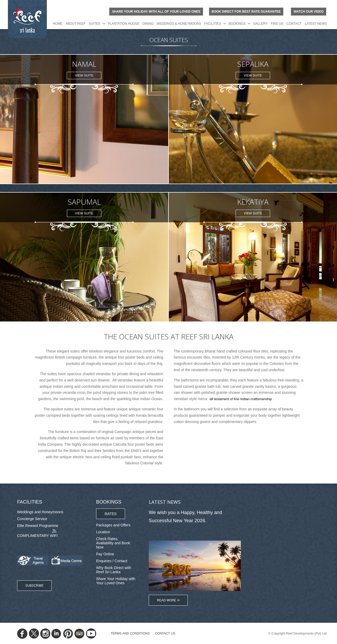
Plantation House (124, 24)
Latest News (316, 24)
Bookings (237, 24)
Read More (167, 600)
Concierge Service (32, 519)
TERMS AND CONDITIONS (130, 633)
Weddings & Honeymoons (179, 24)
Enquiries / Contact (112, 561)
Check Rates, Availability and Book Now (113, 543)
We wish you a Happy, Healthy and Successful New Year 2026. (185, 517)
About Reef (76, 24)
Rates (111, 514)
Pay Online (105, 554)
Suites (94, 24)
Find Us (277, 24)
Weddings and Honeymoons (40, 512)
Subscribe (34, 586)
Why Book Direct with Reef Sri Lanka (114, 570)
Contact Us (165, 633)
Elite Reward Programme (38, 526)
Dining (148, 24)
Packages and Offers (113, 525)
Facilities (213, 24)
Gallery (260, 24)
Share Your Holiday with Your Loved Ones (116, 581)
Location (103, 532)
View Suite (84, 76)
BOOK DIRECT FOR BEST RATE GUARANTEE (246, 12)
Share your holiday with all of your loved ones (156, 12)
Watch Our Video (309, 12)
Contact (294, 24)
